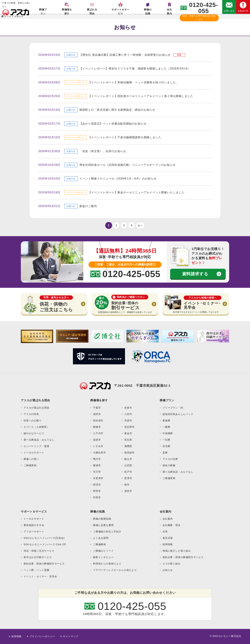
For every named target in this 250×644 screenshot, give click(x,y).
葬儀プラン (43, 11)
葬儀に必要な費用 (103, 525)
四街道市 (98, 420)
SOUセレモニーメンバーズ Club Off (45, 544)
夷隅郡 (128, 446)
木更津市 (98, 478)
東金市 (128, 433)
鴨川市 (97, 459)
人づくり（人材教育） (36, 427)
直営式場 (168, 538)
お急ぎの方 (243, 11)
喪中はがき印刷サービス (38, 557)
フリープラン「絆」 (174, 408)
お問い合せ (229, 11)
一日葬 (166, 440)
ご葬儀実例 (30, 465)
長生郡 (128, 440)
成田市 (97, 414)
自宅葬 (166, 446)
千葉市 (97, 408)
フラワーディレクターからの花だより (115, 570)
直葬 (165, 453)
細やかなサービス (34, 433)
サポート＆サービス (120, 11)
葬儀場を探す (67, 11)
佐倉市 (128, 408)
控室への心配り (33, 420)
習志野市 (129, 427)
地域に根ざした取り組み (177, 551)
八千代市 (98, 433)
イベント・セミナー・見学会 (40, 576)
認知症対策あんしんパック (178, 414)
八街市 (128, 414)
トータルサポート (34, 453)
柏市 (127, 485)
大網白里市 (99, 453)
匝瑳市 (97, 485)
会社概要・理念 (172, 525)
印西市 (97, 497)
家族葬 (166, 420)
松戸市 (128, 472)
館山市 (128, 459)
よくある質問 (101, 538)
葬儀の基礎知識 (102, 519)
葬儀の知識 (148, 11)
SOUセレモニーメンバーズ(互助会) (44, 538)
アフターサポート (34, 532)
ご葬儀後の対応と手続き (107, 532)
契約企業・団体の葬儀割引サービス (44, 564)
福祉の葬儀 (169, 465)
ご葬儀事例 (99, 544)
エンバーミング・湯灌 (36, 446)
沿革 (165, 532)
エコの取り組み (172, 564)
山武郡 (128, 465)
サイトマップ (71, 636)
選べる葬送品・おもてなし (39, 440)
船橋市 (97, 427)
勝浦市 (97, 465)
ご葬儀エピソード (103, 551)
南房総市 (129, 453)
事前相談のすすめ (34, 525)
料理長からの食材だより (107, 564)
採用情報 (168, 544)
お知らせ (168, 570)
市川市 (97, 472)
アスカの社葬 (170, 459)
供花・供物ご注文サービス (39, 551)
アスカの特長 (31, 414)
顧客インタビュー (103, 557)
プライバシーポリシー (42, 636)
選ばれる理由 (92, 11)
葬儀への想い (31, 459)
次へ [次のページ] (140, 226)
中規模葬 (168, 433)
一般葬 (166, 427)
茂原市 (97, 440)
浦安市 (128, 491)
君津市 (128, 478)
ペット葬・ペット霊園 (36, 570)
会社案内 (169, 11)
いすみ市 (98, 446)
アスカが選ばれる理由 (36, 408)
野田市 (97, 491)
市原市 (128, 420)
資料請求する (195, 274)
